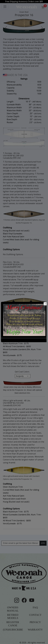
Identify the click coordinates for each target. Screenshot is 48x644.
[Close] (45, 304)
